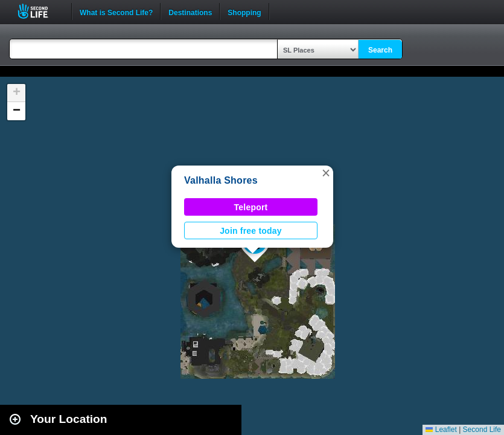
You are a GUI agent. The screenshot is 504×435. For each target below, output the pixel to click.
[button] (326, 173)
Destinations (190, 11)
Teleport (251, 207)
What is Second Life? (116, 11)
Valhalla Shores (221, 180)
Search (380, 50)
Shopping (244, 11)
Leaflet (441, 430)
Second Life (40, 11)
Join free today (251, 231)
